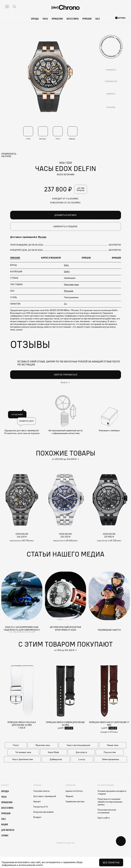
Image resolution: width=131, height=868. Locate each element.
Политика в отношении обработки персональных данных (110, 803)
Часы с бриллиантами (22, 760)
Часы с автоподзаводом (78, 746)
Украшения (57, 19)
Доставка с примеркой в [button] (28, 238)
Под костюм (110, 753)
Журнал (69, 797)
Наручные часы (71, 285)
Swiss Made (53, 753)
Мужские (69, 291)
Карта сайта (104, 818)
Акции (5, 825)
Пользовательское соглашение (107, 812)
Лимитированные (110, 760)
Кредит (37, 802)
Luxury (82, 760)
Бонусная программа (43, 813)
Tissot (16, 746)
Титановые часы (23, 753)
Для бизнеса (8, 831)
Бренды (35, 19)
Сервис (5, 836)
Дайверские (56, 760)
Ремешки (87, 19)
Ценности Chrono (74, 792)
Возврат (37, 818)
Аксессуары (73, 19)
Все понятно (111, 862)
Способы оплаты (41, 792)
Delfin (67, 272)
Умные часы (113, 746)
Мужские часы (43, 746)
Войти (64, 383)
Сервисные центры (75, 802)
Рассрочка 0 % (41, 807)
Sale (98, 19)
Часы (45, 19)
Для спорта (81, 753)
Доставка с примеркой (45, 797)
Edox (66, 266)
